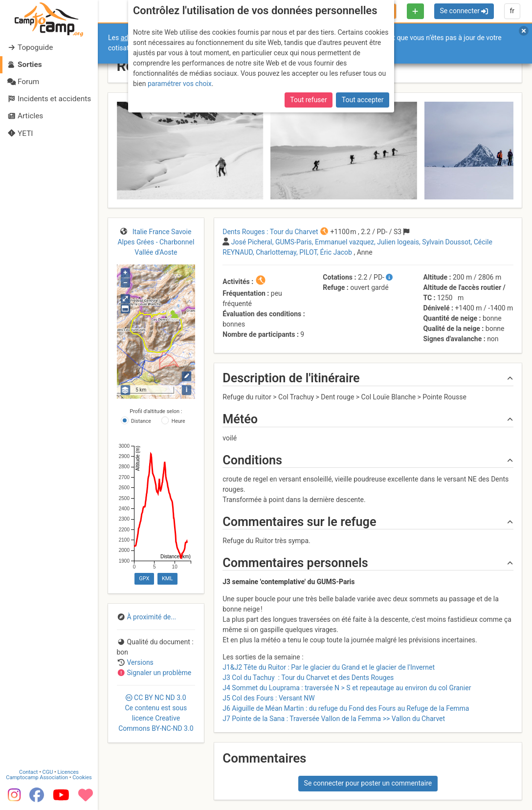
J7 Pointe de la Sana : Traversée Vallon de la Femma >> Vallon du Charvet (334, 719)
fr (512, 11)
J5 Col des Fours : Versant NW (268, 698)
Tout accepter (363, 100)
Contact (28, 772)
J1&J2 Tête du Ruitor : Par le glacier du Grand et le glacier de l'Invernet (329, 667)
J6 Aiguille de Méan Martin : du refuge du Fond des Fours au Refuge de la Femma (346, 708)
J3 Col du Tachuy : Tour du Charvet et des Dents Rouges (308, 678)
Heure (178, 421)
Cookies (82, 777)
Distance (141, 421)
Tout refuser (308, 100)
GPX (144, 579)
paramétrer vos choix (180, 84)
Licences (68, 772)
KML (167, 579)
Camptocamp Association (37, 777)
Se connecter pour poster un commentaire (368, 783)
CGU (48, 772)
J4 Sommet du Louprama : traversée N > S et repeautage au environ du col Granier (347, 688)
